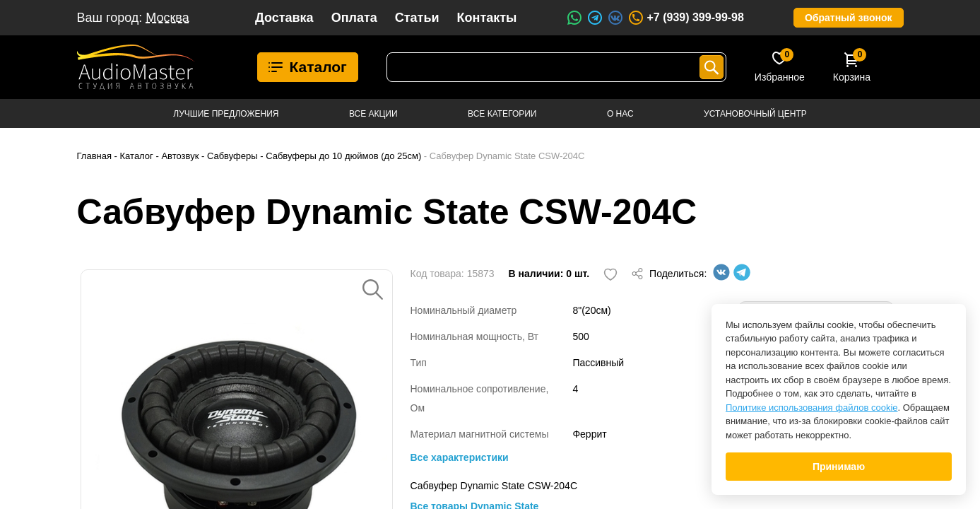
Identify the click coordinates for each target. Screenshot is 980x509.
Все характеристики (460, 457)
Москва (167, 18)
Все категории (502, 114)
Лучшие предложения (226, 114)
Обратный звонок (849, 18)
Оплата (354, 18)
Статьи (417, 18)
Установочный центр (755, 114)
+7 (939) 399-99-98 (685, 18)
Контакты (487, 18)
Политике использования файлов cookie (812, 408)
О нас (620, 114)
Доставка (284, 18)
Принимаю (839, 467)
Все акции (373, 114)
